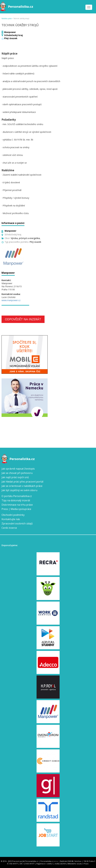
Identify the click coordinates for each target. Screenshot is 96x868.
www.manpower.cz (11, 300)
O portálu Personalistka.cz (17, 496)
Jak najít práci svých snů (15, 477)
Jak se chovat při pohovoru (17, 473)
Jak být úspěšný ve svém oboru (19, 490)
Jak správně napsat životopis (18, 469)
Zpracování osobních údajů (17, 523)
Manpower (10, 32)
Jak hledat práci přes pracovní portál (22, 482)
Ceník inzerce (9, 528)
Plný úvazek (11, 38)
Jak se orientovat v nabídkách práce (22, 486)
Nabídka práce (7, 18)
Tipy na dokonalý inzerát (16, 500)
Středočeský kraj (13, 35)
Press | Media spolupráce (16, 509)
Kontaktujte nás (11, 519)
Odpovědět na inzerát (23, 319)
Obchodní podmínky (13, 515)
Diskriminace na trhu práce (17, 505)
